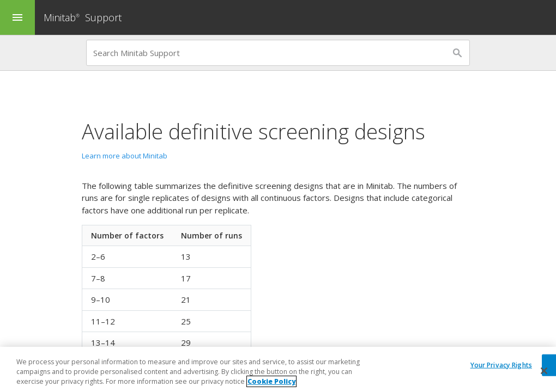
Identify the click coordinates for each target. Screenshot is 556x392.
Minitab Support (83, 17)
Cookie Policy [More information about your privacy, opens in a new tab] (271, 381)
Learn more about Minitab (125, 156)
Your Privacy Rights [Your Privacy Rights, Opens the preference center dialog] (501, 365)
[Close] (544, 371)
